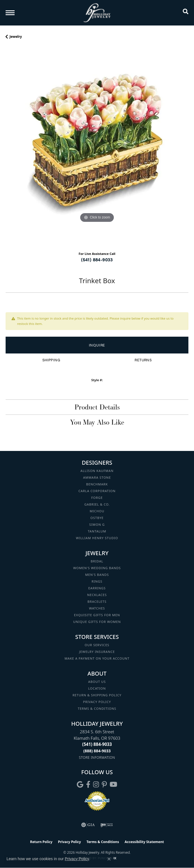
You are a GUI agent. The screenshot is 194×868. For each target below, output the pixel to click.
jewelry (16, 37)
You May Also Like (97, 422)
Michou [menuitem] (97, 511)
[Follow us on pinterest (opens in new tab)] (104, 785)
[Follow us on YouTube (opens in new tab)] (113, 785)
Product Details (97, 407)
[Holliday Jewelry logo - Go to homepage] (97, 13)
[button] (186, 13)
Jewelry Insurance (97, 652)
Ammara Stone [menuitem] (97, 477)
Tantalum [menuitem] (97, 531)
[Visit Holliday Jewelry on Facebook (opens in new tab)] (88, 785)
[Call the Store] (97, 744)
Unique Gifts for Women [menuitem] (97, 622)
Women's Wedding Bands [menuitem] (97, 568)
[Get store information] (97, 758)
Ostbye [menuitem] (97, 518)
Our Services (97, 645)
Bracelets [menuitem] (97, 601)
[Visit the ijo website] (107, 825)
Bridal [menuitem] (97, 561)
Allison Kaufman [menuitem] (97, 471)
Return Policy (41, 842)
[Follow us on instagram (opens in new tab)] (96, 785)
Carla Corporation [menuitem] (97, 491)
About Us (97, 682)
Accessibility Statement (144, 842)
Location (97, 688)
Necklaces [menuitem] (97, 595)
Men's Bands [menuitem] (97, 575)
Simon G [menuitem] (97, 524)
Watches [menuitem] (97, 608)
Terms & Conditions (97, 708)
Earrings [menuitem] (97, 588)
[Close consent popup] (109, 859)
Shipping (51, 360)
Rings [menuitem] (97, 581)
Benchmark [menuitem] (97, 484)
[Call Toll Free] (97, 751)
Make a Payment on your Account (97, 658)
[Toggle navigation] (10, 13)
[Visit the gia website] (88, 825)
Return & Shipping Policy (97, 695)
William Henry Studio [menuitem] (97, 538)
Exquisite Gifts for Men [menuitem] (97, 615)
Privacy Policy (97, 702)
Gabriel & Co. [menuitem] (97, 504)
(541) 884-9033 (97, 260)
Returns (143, 360)
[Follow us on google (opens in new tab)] (80, 785)
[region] (97, 147)
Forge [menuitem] (97, 498)
